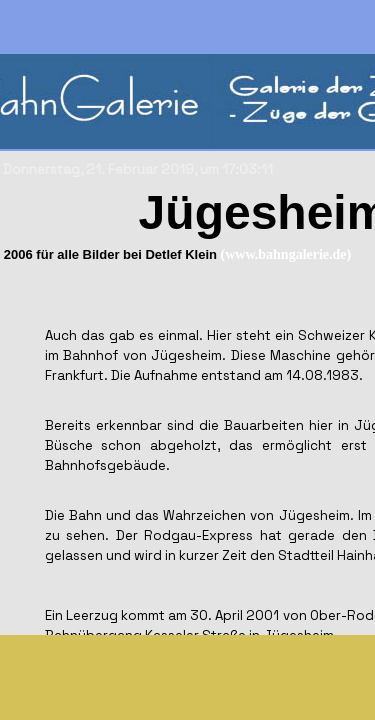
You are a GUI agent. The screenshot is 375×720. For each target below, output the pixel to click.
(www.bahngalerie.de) (286, 254)
